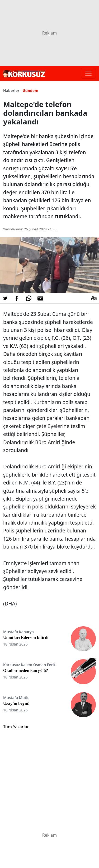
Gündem (30, 91)
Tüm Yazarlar (16, 727)
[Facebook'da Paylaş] (17, 298)
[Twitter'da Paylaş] (5, 298)
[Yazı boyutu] (94, 298)
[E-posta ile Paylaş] (40, 298)
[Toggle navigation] (88, 73)
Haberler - (12, 91)
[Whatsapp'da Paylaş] (29, 298)
